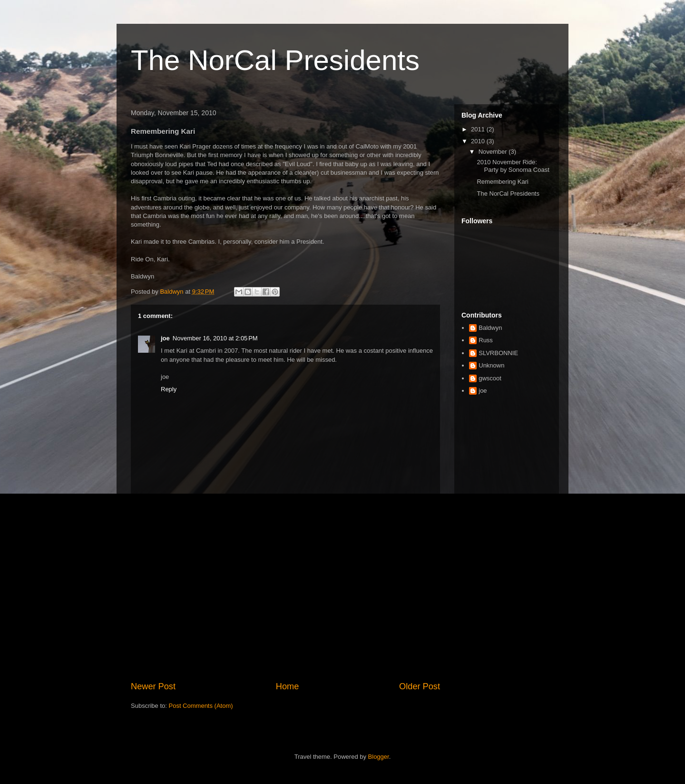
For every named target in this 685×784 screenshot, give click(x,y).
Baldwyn (490, 328)
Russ (486, 340)
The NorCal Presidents (275, 60)
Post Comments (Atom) (201, 706)
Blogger (379, 757)
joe (165, 338)
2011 (479, 129)
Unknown (491, 365)
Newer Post (153, 686)
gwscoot (490, 378)
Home (288, 686)
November (494, 152)
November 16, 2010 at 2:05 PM (215, 338)
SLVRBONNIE (498, 353)
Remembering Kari (502, 182)
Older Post (420, 686)
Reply (169, 389)
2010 (479, 141)
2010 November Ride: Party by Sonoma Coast (513, 166)
